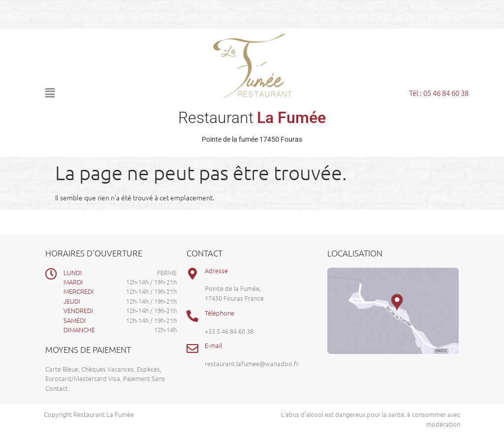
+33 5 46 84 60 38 (229, 331)
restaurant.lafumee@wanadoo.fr (252, 363)
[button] (102, 93)
